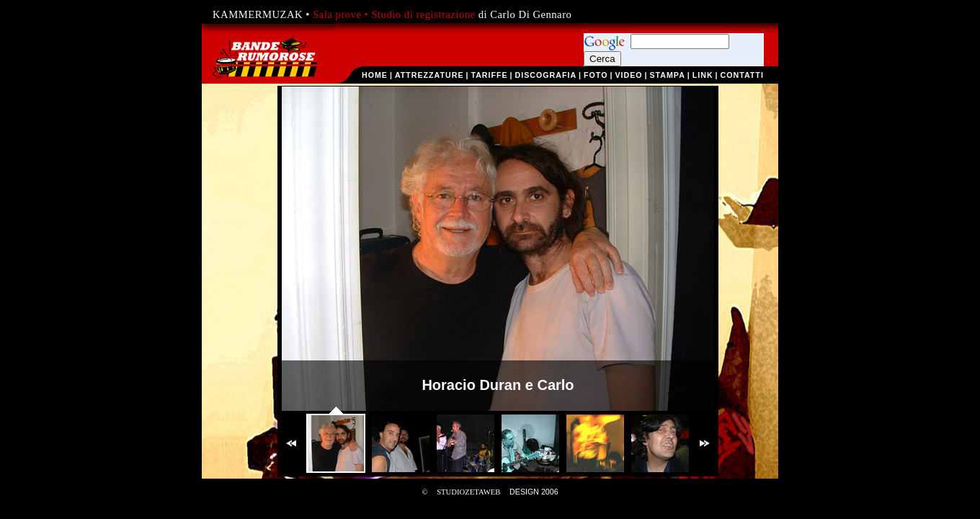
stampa (667, 75)
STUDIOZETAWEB (468, 492)
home (375, 75)
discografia (546, 75)
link (703, 75)
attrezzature (429, 75)
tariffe (489, 75)
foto (596, 75)
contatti (742, 75)
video (628, 75)
